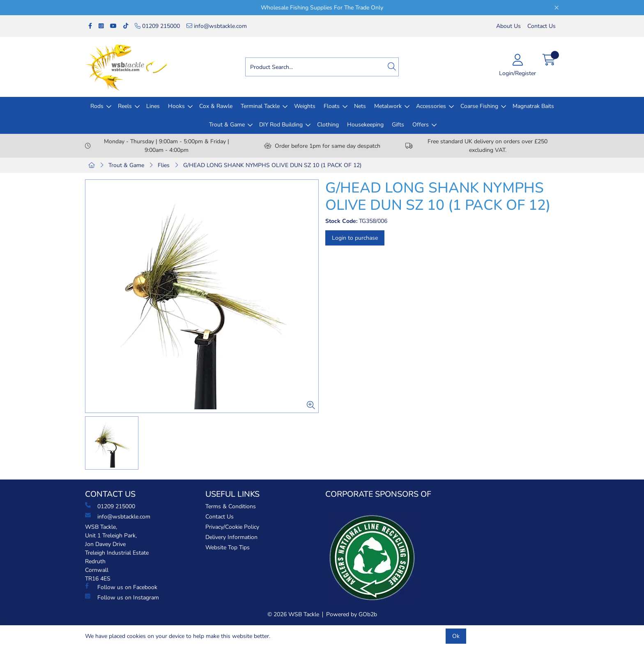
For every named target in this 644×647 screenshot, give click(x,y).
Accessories (431, 106)
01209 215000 (157, 26)
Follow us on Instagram (122, 597)
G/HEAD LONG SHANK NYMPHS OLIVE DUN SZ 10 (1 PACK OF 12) (272, 165)
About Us (508, 26)
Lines (153, 106)
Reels (125, 106)
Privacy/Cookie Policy (232, 527)
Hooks (176, 106)
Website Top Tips (228, 547)
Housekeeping (365, 125)
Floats (332, 106)
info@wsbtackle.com (217, 26)
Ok (456, 636)
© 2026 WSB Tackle (293, 614)
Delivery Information (231, 537)
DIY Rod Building (281, 125)
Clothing (328, 125)
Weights (305, 106)
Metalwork (388, 106)
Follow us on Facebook (121, 587)
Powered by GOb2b (352, 614)
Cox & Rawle (216, 106)
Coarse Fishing (479, 106)
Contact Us (542, 26)
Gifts (398, 125)
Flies (164, 165)
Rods (97, 106)
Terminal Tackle (260, 106)
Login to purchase (355, 238)
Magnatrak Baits (533, 106)
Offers (421, 125)
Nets (360, 106)
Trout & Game (227, 125)
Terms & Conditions (231, 506)
